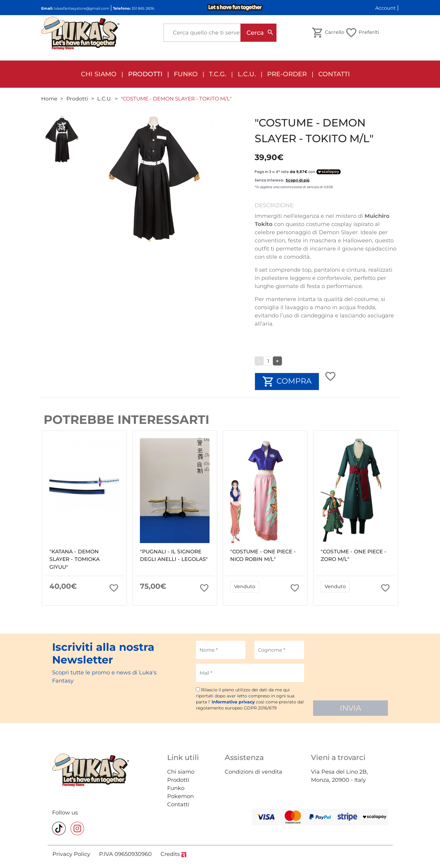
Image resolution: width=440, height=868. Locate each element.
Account (385, 8)
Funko (176, 788)
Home (49, 99)
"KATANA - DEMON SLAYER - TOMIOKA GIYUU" (74, 559)
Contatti (334, 74)
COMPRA (287, 382)
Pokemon (180, 796)
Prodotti (145, 74)
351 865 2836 (143, 8)
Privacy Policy (71, 854)
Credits (173, 854)
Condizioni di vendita (253, 772)
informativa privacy (233, 702)
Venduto (245, 586)
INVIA (351, 708)
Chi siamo (99, 74)
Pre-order (287, 74)
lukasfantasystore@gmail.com (82, 8)
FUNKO (186, 74)
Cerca (255, 33)
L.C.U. (247, 74)
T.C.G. (218, 74)
